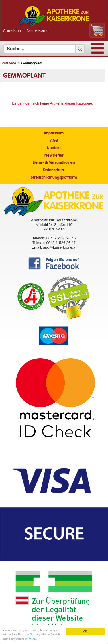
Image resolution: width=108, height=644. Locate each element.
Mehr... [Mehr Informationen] (33, 639)
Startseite (8, 63)
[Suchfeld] (44, 49)
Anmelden (12, 31)
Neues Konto (38, 31)
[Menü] (98, 52)
